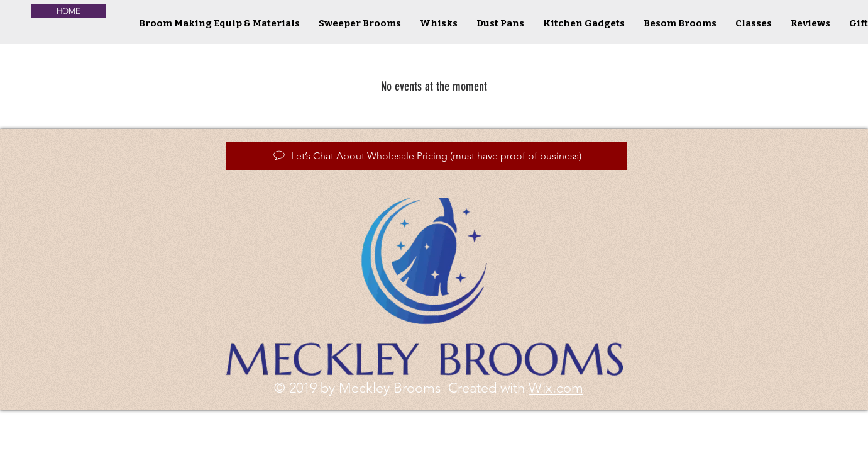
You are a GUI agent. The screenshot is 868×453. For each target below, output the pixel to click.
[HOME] (68, 11)
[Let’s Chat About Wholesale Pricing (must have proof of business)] (427, 156)
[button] (439, 23)
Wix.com (556, 388)
